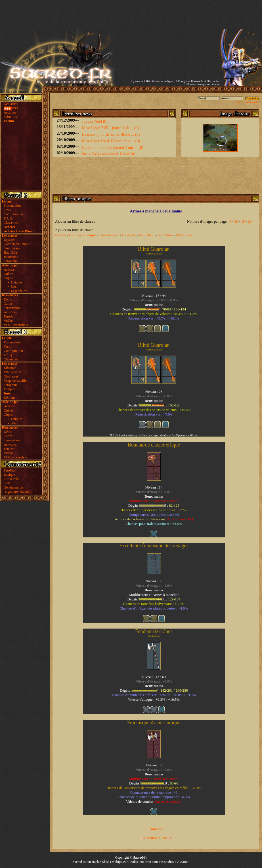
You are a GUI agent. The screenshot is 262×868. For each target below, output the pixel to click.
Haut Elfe (10, 253)
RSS (11, 108)
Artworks (10, 312)
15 (243, 221)
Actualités (11, 104)
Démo (8, 299)
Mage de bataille (15, 381)
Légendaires (19, 291)
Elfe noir (10, 368)
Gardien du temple (83, 235)
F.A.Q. (8, 218)
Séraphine (11, 261)
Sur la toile (11, 479)
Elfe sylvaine (13, 372)
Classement (11, 223)
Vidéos (8, 321)
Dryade (9, 240)
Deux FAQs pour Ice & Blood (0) (109, 154)
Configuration (13, 214)
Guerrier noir (13, 248)
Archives (10, 112)
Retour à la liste (156, 838)
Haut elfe (129, 235)
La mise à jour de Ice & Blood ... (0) (111, 134)
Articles (9, 270)
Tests (7, 210)
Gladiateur (11, 376)
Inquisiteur (11, 257)
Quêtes (8, 274)
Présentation (12, 342)
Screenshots (12, 308)
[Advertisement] (168, 40)
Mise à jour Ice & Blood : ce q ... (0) (111, 141)
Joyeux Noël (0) (95, 121)
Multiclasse (184, 235)
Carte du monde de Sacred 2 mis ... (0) (113, 148)
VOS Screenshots (16, 325)
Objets (8, 415)
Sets (14, 287)
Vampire (10, 389)
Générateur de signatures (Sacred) (17, 490)
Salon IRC (11, 117)
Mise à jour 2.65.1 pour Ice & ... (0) (110, 128)
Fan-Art (9, 316)
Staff (7, 483)
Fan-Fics (10, 470)
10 (236, 221)
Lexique (9, 475)
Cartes (8, 304)
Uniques (16, 282)
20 (250, 221)
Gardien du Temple (17, 244)
